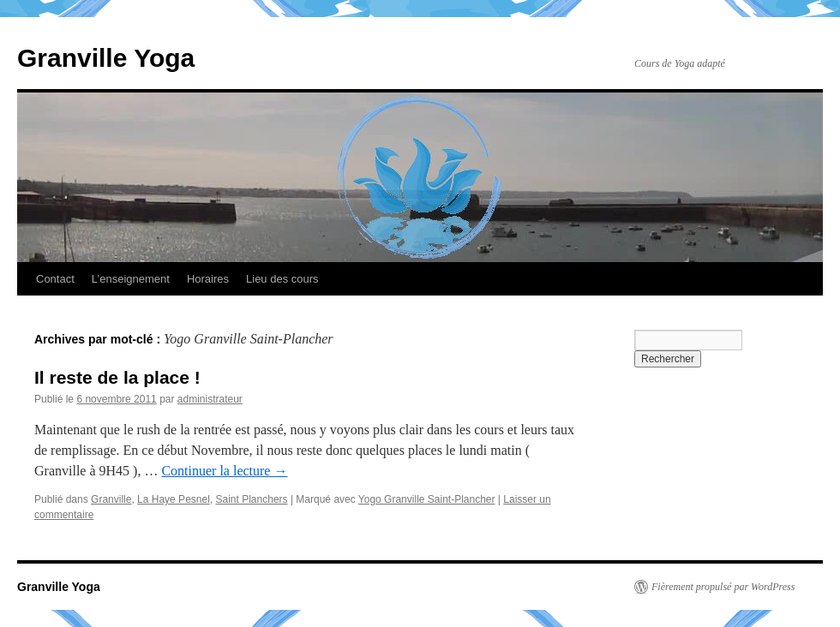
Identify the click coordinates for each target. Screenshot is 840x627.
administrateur (210, 399)
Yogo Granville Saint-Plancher (427, 499)
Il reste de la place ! (117, 377)
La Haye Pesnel (174, 499)
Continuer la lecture (224, 471)
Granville (111, 499)
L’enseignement (131, 279)
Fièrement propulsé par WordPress (723, 587)
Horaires (208, 279)
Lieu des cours (282, 279)
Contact (55, 279)
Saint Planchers (252, 499)
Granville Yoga (106, 58)
